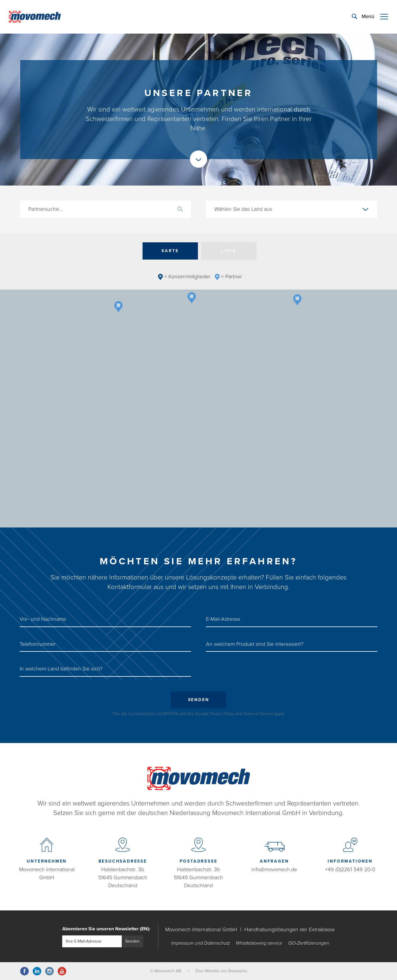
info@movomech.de (274, 869)
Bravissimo (238, 971)
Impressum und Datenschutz (201, 943)
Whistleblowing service (259, 943)
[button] (177, 359)
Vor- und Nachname (43, 619)
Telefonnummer (38, 644)
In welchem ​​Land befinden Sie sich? (61, 669)
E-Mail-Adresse (223, 619)
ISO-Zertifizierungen (309, 943)
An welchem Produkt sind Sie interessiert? (255, 644)
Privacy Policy (222, 714)
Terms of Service (258, 714)
